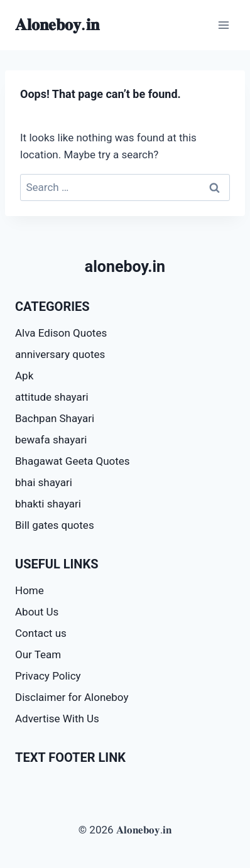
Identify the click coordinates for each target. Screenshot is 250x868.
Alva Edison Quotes (61, 333)
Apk (24, 376)
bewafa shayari (51, 440)
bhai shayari (44, 482)
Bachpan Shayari (55, 418)
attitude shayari (52, 397)
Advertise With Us (57, 719)
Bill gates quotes (55, 525)
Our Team (38, 654)
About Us (37, 612)
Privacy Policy (48, 676)
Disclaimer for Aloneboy (72, 697)
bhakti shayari (48, 504)
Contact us (41, 633)
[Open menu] (223, 25)
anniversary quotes (60, 354)
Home (30, 590)
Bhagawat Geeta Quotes (73, 461)
